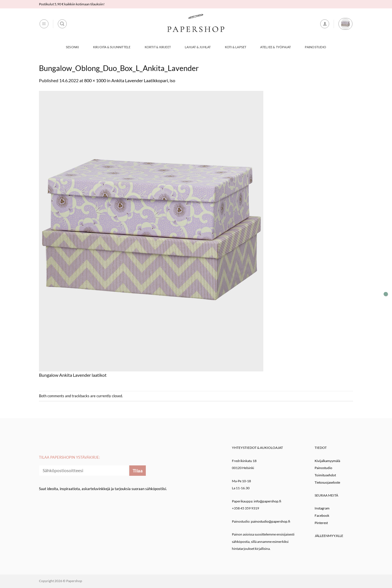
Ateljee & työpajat (275, 47)
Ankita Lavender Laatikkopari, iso (143, 80)
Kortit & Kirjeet (158, 47)
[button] (44, 24)
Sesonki (72, 47)
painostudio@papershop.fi (271, 521)
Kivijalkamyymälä (327, 461)
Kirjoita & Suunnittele (112, 47)
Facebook (322, 515)
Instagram (322, 508)
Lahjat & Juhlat (198, 47)
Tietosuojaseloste (327, 482)
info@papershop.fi (268, 501)
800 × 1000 (95, 80)
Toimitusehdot (325, 475)
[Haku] (62, 24)
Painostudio (315, 47)
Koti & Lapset (236, 47)
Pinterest (321, 523)
